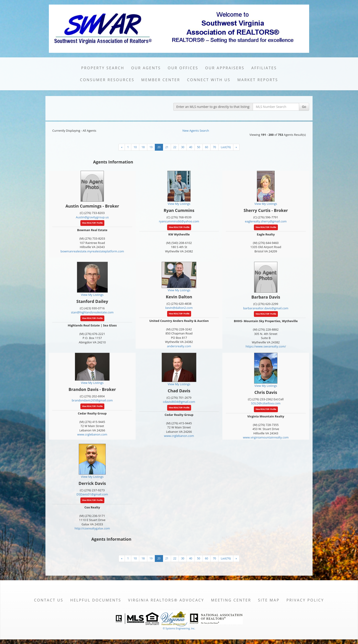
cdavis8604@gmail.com (179, 402)
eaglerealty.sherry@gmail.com (266, 221)
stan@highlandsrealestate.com (92, 312)
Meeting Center (231, 600)
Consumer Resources (107, 80)
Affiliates (264, 68)
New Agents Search (196, 131)
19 (151, 147)
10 (135, 147)
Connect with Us (209, 80)
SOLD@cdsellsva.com (266, 403)
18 (143, 147)
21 (167, 147)
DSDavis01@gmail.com (92, 494)
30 (183, 147)
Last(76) (226, 147)
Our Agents (146, 68)
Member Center (161, 80)
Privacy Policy (305, 600)
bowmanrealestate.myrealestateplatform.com (92, 251)
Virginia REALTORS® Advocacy (166, 600)
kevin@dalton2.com (179, 308)
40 (191, 147)
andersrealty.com (179, 346)
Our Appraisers (225, 68)
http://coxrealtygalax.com (92, 528)
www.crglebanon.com (92, 434)
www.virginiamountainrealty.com (266, 437)
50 (199, 147)
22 (175, 147)
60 (207, 147)
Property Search (103, 68)
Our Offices (183, 68)
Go (304, 107)
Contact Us (49, 600)
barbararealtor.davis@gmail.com (266, 308)
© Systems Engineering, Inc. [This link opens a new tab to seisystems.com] (179, 628)
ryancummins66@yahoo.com (179, 221)
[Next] (122, 147)
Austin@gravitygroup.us (92, 217)
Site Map (269, 600)
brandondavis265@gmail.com (92, 400)
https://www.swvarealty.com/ (266, 346)
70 (214, 147)
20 (159, 147)
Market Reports (258, 80)
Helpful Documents (96, 600)
